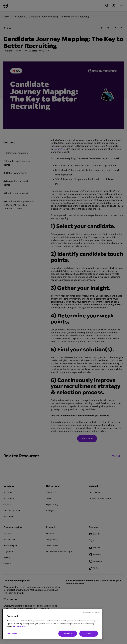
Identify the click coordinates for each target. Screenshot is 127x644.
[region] (52, 624)
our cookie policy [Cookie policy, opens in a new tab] (20, 626)
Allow (89, 633)
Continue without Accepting (91, 612)
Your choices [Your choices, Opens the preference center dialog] (12, 633)
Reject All (68, 633)
